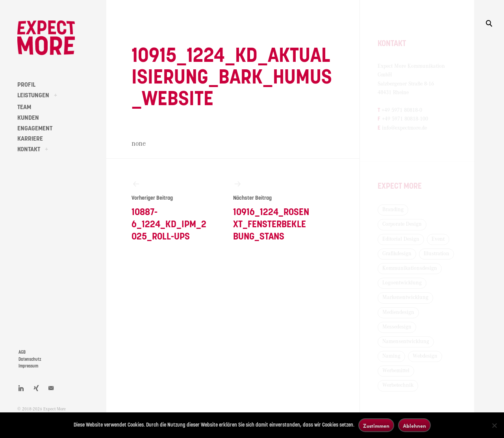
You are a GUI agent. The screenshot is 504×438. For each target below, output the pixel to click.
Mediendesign (398, 312)
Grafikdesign (397, 254)
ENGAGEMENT (35, 128)
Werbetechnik (398, 385)
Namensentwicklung (406, 341)
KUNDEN (28, 118)
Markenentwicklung (405, 297)
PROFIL (26, 85)
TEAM (24, 107)
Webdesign (425, 356)
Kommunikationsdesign (410, 268)
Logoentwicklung (402, 283)
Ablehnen (414, 426)
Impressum (28, 366)
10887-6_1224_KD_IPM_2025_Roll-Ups (170, 210)
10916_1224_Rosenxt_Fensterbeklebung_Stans (271, 210)
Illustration (436, 254)
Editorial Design (401, 239)
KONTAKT (29, 149)
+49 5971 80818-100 (405, 119)
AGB (22, 352)
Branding (393, 210)
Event (438, 239)
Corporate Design (402, 224)
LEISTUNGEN (33, 95)
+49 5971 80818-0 (402, 110)
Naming (391, 356)
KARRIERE (30, 139)
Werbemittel (396, 371)
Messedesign (397, 327)
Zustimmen (376, 426)
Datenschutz (30, 359)
